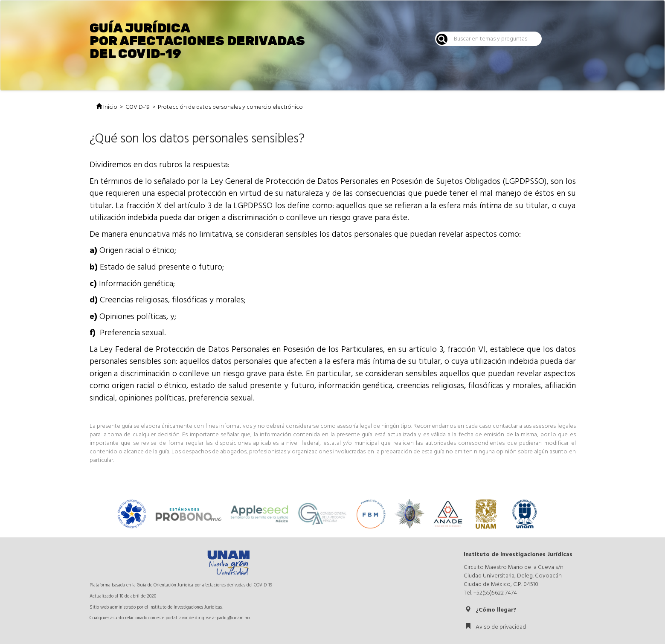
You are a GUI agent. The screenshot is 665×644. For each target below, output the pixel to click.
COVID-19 (138, 107)
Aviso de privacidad (495, 627)
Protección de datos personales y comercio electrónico (230, 107)
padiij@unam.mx (234, 618)
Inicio (107, 107)
